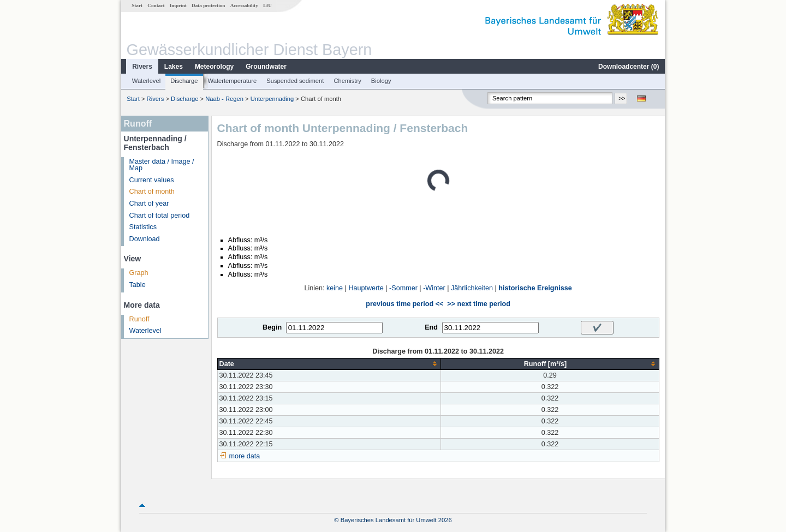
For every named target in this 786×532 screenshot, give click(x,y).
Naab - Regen (224, 99)
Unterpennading (272, 99)
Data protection (208, 5)
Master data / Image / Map (162, 165)
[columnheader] (329, 364)
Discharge (184, 81)
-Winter (434, 288)
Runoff (139, 319)
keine (335, 288)
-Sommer (403, 288)
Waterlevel (146, 81)
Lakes (174, 67)
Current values (152, 180)
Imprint (178, 5)
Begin (272, 327)
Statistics (143, 227)
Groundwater (266, 67)
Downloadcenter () (629, 67)
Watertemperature (233, 81)
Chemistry (347, 81)
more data (245, 456)
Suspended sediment (295, 81)
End (431, 327)
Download (145, 239)
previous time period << (404, 304)
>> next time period (478, 304)
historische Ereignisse (535, 288)
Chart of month (152, 192)
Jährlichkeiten (472, 288)
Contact (156, 5)
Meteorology (214, 67)
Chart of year (149, 204)
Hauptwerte (366, 288)
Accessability (244, 5)
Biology (381, 81)
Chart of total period (160, 216)
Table (138, 285)
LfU (267, 5)
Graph (139, 273)
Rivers (142, 67)
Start (137, 5)
